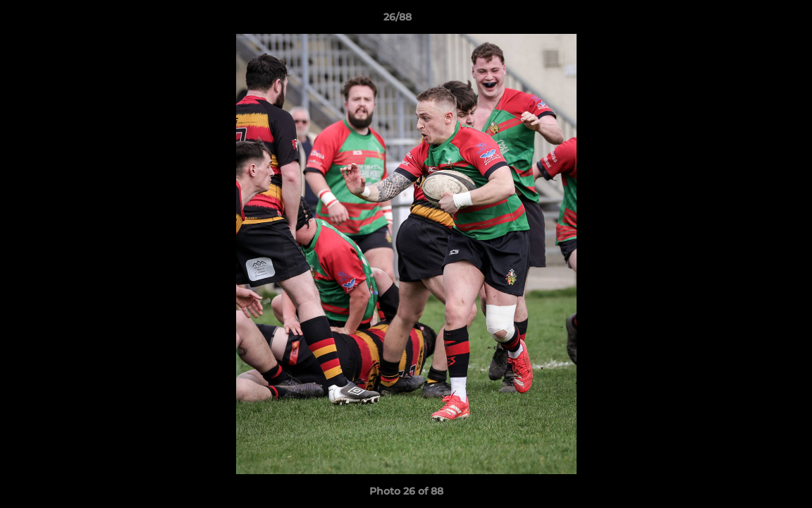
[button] (753, 20)
